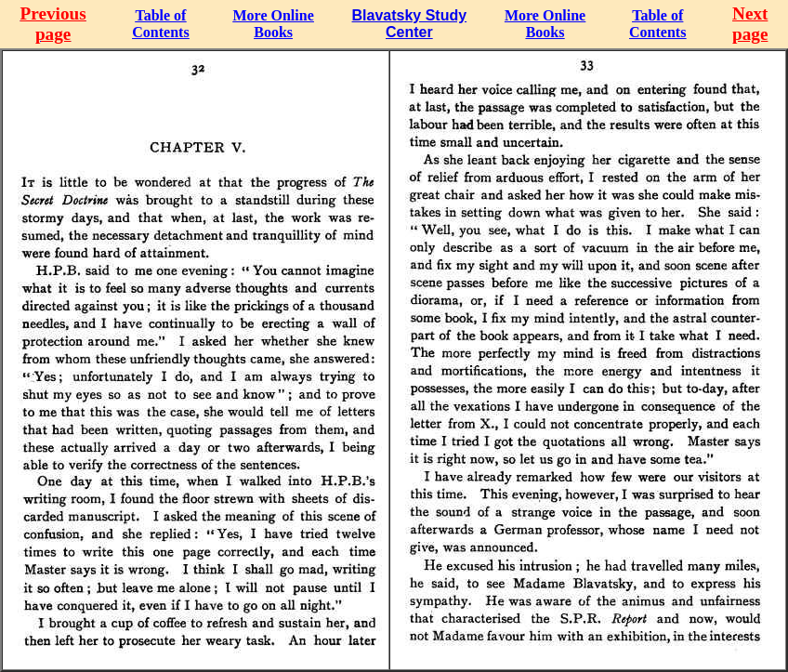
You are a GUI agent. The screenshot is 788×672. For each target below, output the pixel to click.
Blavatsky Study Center (410, 24)
